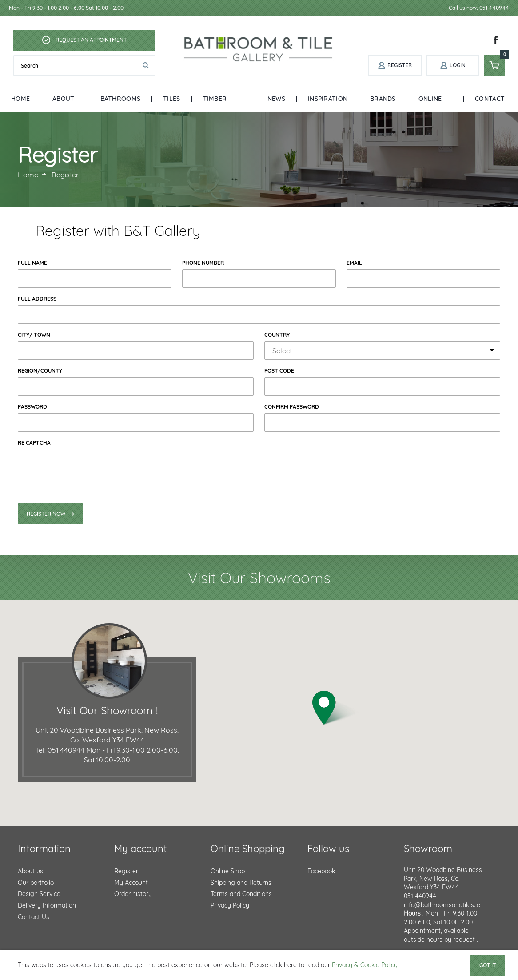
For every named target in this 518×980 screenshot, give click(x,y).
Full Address (37, 299)
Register (126, 871)
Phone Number (203, 263)
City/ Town (34, 335)
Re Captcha (34, 443)
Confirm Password (292, 407)
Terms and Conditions (241, 894)
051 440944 (420, 896)
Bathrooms (121, 99)
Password (32, 407)
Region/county (40, 371)
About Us (63, 103)
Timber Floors (216, 103)
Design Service (39, 894)
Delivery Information (47, 905)
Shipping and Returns (241, 883)
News (276, 99)
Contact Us (490, 103)
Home (20, 99)
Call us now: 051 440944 (479, 8)
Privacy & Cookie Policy (365, 965)
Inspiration (328, 99)
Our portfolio (36, 883)
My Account (131, 883)
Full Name (32, 263)
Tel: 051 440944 (60, 750)
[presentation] (85, 466)
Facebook (321, 871)
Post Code (279, 371)
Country (277, 335)
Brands (383, 99)
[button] (335, 708)
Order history (133, 894)
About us (30, 871)
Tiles (171, 99)
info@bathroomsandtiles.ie (442, 905)
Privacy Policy (230, 905)
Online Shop (430, 103)
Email (354, 263)
